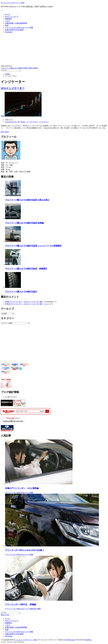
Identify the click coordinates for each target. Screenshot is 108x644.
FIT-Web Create (70, 640)
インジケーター (32, 122)
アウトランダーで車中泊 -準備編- (21, 604)
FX (15, 122)
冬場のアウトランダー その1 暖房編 (22, 488)
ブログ (8, 21)
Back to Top (5, 615)
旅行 (35, 609)
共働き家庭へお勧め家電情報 (16, 23)
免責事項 (8, 19)
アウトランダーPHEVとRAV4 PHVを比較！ (25, 550)
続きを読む (5, 132)
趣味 (39, 609)
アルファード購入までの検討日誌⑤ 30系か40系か (20, 68)
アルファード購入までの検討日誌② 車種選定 (26, 269)
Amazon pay (9, 122)
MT (19, 122)
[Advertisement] (54, 49)
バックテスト (44, 122)
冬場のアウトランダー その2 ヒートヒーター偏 (23, 302)
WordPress (88, 640)
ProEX (23, 122)
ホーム (8, 14)
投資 (7, 25)
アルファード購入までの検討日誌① (21, 292)
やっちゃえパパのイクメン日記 (13, 3)
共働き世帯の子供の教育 (14, 30)
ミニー (47, 304)
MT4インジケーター (13, 88)
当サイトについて (12, 16)
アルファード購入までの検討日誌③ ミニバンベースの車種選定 (33, 246)
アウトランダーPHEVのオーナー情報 (19, 28)
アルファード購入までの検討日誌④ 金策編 (24, 223)
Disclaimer (9, 32)
